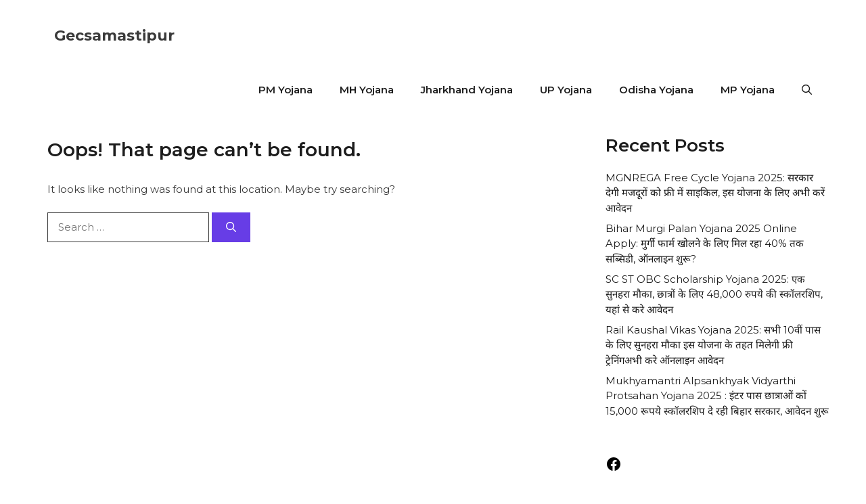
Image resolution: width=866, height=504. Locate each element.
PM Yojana (286, 90)
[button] (807, 90)
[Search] (231, 228)
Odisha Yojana (656, 90)
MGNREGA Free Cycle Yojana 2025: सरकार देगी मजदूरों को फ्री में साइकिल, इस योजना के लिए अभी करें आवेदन (715, 193)
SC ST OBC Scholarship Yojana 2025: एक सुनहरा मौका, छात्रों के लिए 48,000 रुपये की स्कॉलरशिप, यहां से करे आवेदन (714, 294)
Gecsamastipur (114, 36)
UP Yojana (566, 90)
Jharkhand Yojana (467, 90)
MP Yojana (748, 90)
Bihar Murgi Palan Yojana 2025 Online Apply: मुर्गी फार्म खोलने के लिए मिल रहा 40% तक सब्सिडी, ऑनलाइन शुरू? (705, 244)
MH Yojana (367, 90)
